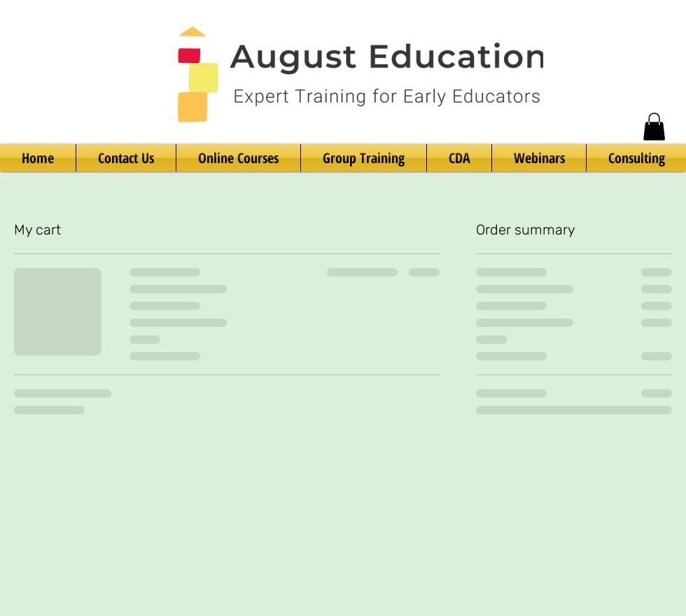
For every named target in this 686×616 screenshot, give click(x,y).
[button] (654, 126)
